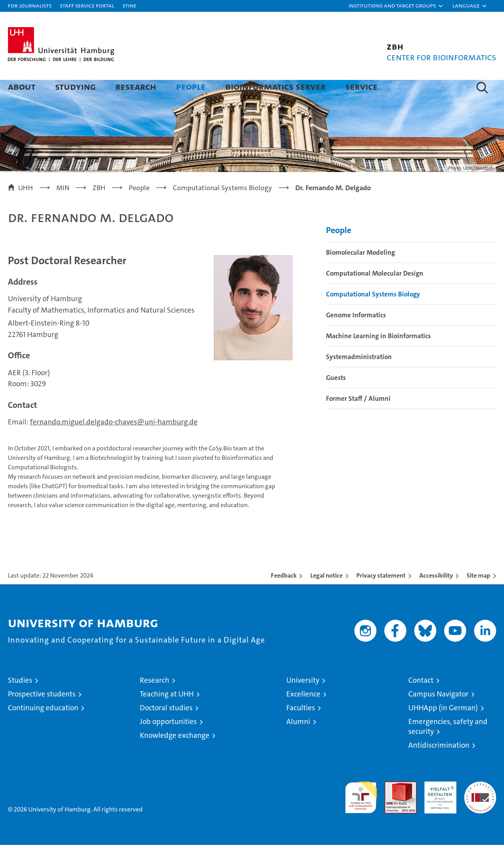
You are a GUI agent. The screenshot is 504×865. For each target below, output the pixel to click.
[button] (396, 6)
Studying (75, 86)
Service (361, 86)
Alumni (298, 742)
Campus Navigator (438, 714)
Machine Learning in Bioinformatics (378, 356)
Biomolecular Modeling (360, 272)
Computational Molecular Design (375, 293)
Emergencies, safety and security (448, 746)
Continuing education (43, 728)
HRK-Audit (438, 806)
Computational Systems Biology (373, 314)
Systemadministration (359, 377)
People (191, 86)
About (22, 86)
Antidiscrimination (439, 765)
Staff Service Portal (87, 5)
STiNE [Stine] (129, 5)
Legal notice (326, 595)
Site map (478, 595)
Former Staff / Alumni (358, 419)
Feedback (284, 595)
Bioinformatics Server (275, 86)
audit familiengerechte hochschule (361, 814)
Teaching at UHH (167, 714)
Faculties (301, 728)
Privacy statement (381, 595)
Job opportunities (168, 742)
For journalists (30, 5)
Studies (20, 700)
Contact (421, 700)
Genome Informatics (356, 335)
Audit (392, 806)
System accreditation (480, 810)
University (303, 700)
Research (136, 86)
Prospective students (42, 714)
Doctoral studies (166, 728)
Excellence (303, 714)
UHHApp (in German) (443, 728)
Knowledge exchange (175, 755)
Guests (336, 398)
